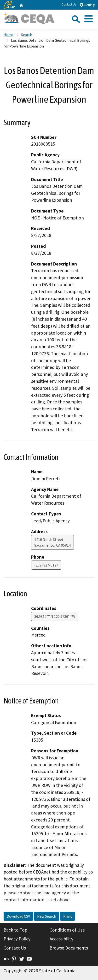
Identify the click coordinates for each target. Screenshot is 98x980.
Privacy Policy (17, 939)
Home (9, 35)
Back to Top (15, 930)
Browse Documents (69, 948)
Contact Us (69, 4)
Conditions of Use (67, 930)
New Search (47, 916)
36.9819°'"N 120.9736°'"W (55, 616)
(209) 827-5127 (46, 565)
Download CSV (18, 916)
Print (68, 916)
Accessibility (61, 939)
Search (27, 35)
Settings (87, 5)
